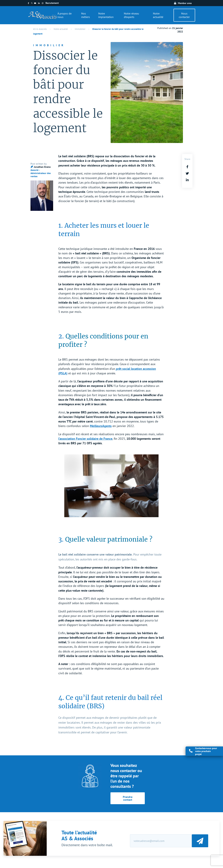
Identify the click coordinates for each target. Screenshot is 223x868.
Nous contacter (184, 15)
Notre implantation (106, 15)
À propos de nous (65, 15)
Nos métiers (86, 15)
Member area (185, 3)
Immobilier (80, 29)
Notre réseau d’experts (131, 15)
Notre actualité (158, 15)
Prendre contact (128, 798)
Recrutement (52, 3)
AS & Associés (40, 29)
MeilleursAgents (101, 426)
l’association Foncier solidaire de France (85, 439)
